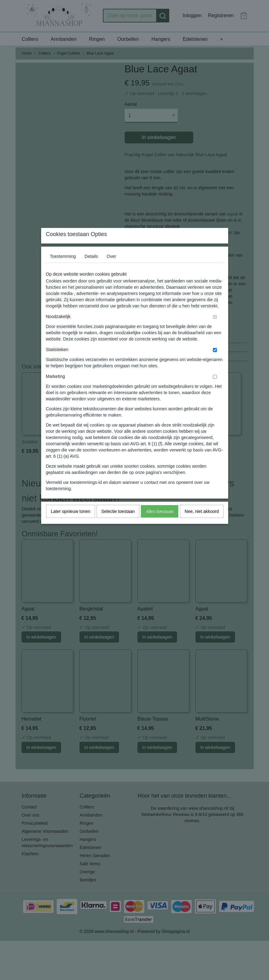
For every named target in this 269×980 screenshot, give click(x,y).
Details (91, 269)
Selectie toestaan (118, 524)
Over (111, 269)
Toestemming (63, 269)
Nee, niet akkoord (202, 524)
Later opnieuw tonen (71, 524)
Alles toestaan (160, 524)
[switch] (215, 329)
